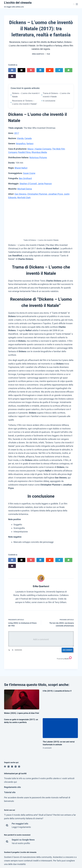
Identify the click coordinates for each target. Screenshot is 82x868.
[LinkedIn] (40, 70)
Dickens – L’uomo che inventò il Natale (25, 95)
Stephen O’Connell (28, 184)
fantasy (30, 144)
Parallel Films (24, 152)
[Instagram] (12, 767)
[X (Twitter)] (21, 70)
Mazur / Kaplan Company (39, 149)
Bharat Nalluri (21, 168)
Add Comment (67, 650)
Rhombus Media (39, 152)
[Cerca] (74, 4)
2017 (17, 133)
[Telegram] (59, 70)
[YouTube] (16, 767)
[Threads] (19, 767)
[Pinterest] (31, 70)
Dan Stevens (20, 194)
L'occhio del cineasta (18, 3)
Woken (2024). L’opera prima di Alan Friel (22, 713)
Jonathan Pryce (55, 194)
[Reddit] (50, 70)
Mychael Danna (25, 189)
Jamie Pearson (45, 184)
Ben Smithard (25, 178)
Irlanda (20, 138)
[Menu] (77, 4)
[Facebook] (12, 70)
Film (48, 54)
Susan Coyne (29, 173)
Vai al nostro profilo (21, 843)
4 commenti (47, 748)
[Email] (12, 76)
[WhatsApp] (69, 70)
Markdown (18, 650)
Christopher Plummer (37, 194)
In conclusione (48, 101)
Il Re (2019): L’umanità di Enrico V (57, 691)
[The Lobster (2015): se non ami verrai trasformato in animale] (60, 728)
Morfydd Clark (24, 198)
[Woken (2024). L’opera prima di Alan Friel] (22, 699)
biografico (21, 144)
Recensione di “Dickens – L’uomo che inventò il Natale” (24, 102)
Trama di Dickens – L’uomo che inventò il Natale (56, 95)
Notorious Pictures (38, 157)
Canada (28, 138)
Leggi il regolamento (21, 827)
